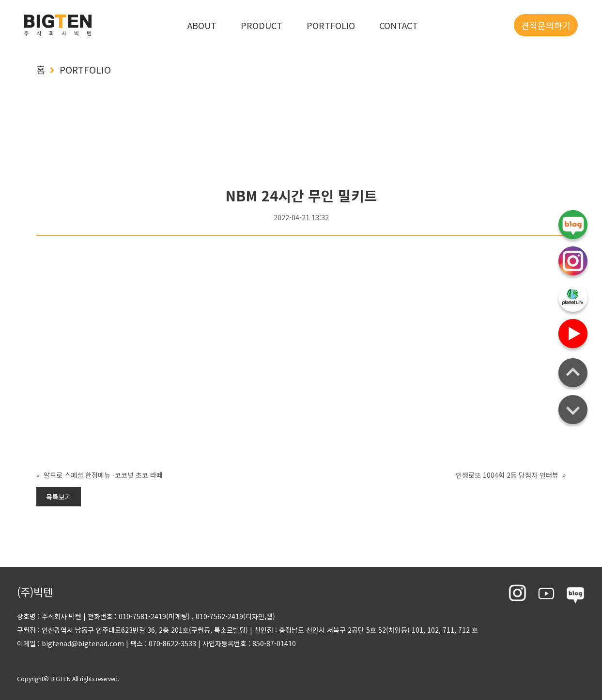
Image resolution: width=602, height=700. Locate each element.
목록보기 (59, 497)
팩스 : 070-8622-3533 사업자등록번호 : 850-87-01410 (210, 643)
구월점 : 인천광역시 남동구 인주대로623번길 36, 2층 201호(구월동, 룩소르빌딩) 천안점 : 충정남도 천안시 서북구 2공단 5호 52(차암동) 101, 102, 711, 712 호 (247, 630)
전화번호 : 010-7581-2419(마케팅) (139, 616)
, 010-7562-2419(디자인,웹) (233, 616)
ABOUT (202, 25)
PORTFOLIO (331, 25)
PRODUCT (262, 25)
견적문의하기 (546, 25)
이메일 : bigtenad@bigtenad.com (70, 643)
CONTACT (399, 25)
